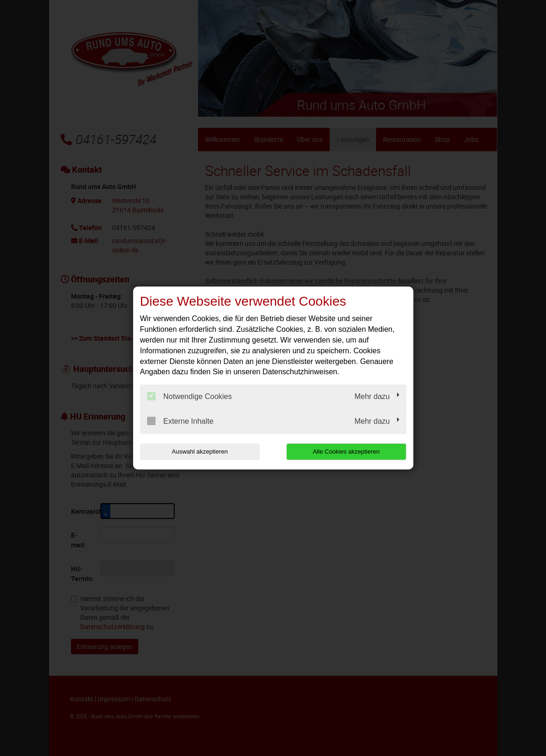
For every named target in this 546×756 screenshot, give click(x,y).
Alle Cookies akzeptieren (346, 451)
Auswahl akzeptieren (200, 451)
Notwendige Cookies (190, 396)
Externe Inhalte (181, 421)
